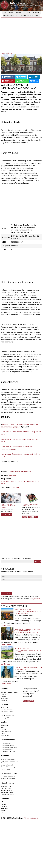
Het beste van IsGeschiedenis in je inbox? (9, 506)
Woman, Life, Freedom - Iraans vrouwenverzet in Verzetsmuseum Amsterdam (27, 631)
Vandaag (11, 13)
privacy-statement (35, 599)
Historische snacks (26, 16)
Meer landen (5, 736)
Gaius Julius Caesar (7, 712)
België (3, 727)
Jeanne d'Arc (5, 714)
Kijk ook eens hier (8, 783)
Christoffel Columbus (8, 710)
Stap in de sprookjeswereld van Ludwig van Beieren (28, 668)
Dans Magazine (6, 788)
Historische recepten (8, 745)
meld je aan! (28, 701)
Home (4, 13)
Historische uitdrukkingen (9, 747)
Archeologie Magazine (8, 779)
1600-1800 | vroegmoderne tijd (13, 481)
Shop (37, 16)
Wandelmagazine (6, 790)
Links (3, 812)
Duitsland (4, 730)
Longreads (4, 698)
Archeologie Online (7, 792)
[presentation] (17, 586)
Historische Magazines (10, 773)
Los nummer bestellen (8, 777)
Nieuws (10, 53)
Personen (27, 13)
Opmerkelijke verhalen (8, 751)
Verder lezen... (6, 626)
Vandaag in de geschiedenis (10, 692)
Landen (19, 13)
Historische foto (6, 743)
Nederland (12, 475)
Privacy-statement (31, 818)
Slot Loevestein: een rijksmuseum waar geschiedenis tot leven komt (28, 612)
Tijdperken (36, 13)
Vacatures (4, 810)
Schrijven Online (6, 786)
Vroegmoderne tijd (7, 765)
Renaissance (5, 763)
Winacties (4, 700)
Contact (3, 804)
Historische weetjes (7, 749)
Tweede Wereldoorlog (8, 767)
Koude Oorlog (5, 769)
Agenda (3, 696)
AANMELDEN (7, 515)
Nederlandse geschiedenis (21, 471)
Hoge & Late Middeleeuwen (10, 761)
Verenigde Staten (6, 731)
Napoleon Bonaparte (8, 716)
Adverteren (5, 808)
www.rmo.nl (7, 432)
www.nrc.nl (6, 424)
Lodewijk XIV (5, 718)
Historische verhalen (10, 16)
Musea (16, 487)
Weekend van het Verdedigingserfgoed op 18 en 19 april (28, 650)
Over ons (4, 806)
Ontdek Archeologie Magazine (30, 505)
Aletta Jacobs (5, 708)
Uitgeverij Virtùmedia (7, 794)
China (3, 733)
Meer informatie (30, 517)
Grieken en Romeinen (8, 759)
